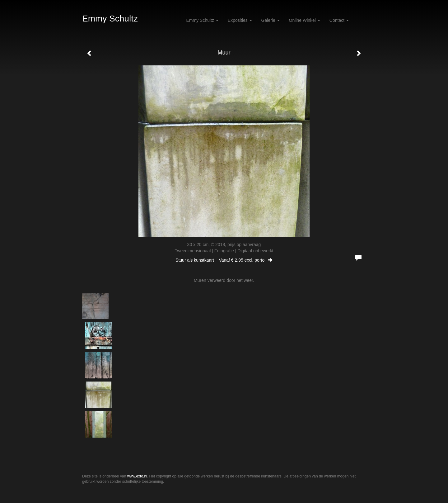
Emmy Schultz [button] (202, 20)
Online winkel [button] (305, 20)
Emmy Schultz (110, 19)
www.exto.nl (137, 476)
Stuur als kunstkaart (224, 260)
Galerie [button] (271, 20)
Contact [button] (339, 20)
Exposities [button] (240, 20)
